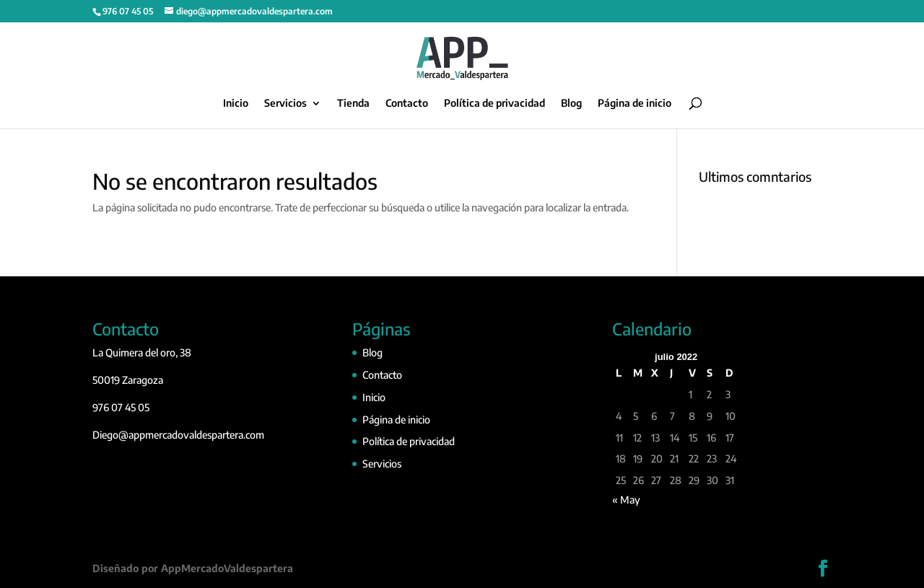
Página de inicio (635, 104)
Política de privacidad (494, 104)
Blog (571, 104)
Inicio (236, 104)
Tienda (353, 104)
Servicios (286, 104)
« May (626, 500)
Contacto (407, 104)
